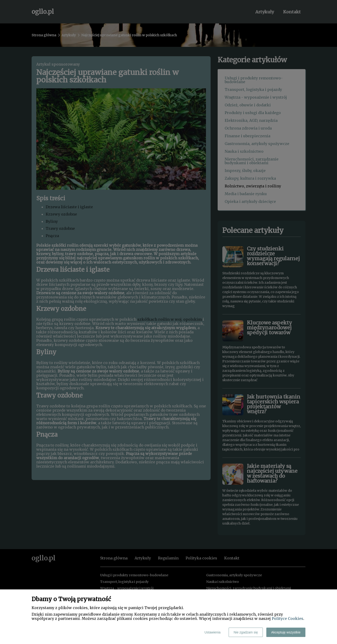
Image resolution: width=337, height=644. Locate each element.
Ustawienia (212, 632)
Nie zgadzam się (246, 632)
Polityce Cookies (288, 618)
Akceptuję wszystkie (286, 632)
